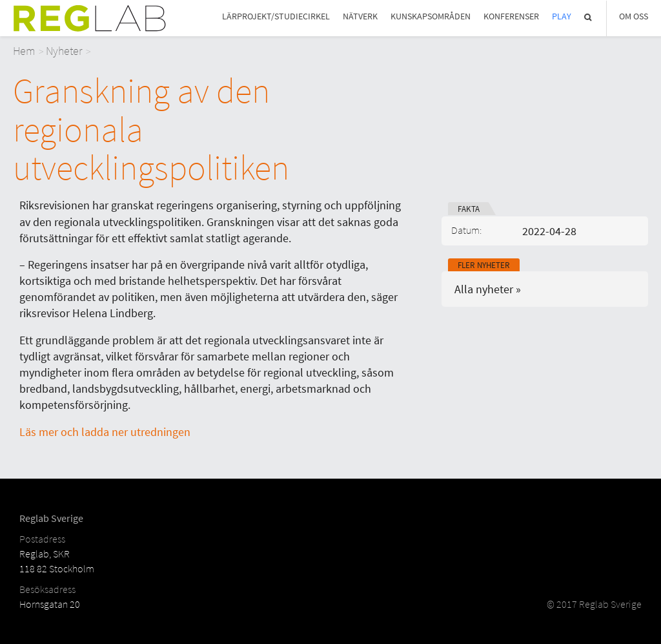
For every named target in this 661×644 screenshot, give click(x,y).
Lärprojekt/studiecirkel (276, 16)
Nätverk (360, 16)
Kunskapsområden (431, 16)
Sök (589, 17)
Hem (24, 51)
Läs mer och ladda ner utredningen (105, 432)
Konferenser (511, 16)
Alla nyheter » (488, 289)
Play (562, 16)
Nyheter (64, 51)
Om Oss (634, 16)
